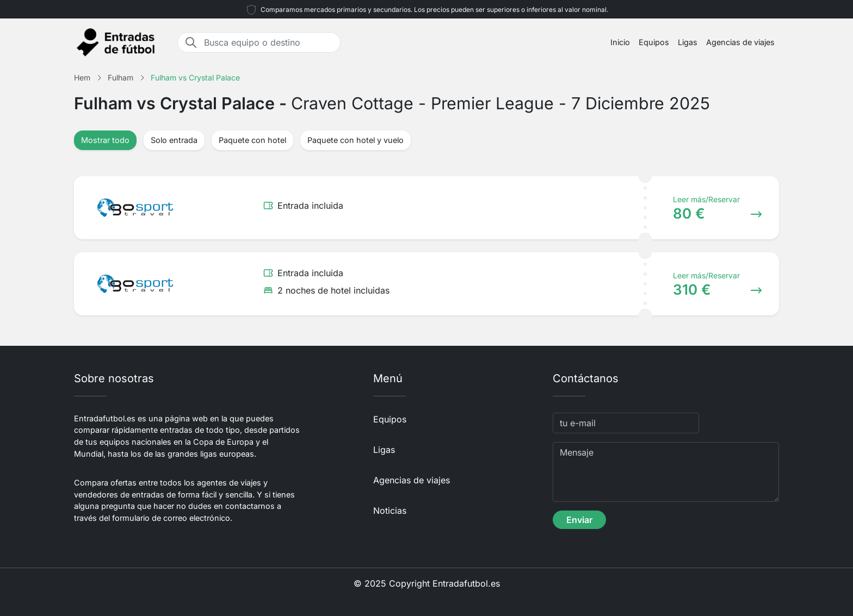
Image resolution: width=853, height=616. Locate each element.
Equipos (654, 42)
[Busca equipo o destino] (269, 42)
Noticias (390, 511)
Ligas (688, 42)
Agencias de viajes (740, 42)
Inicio (620, 42)
